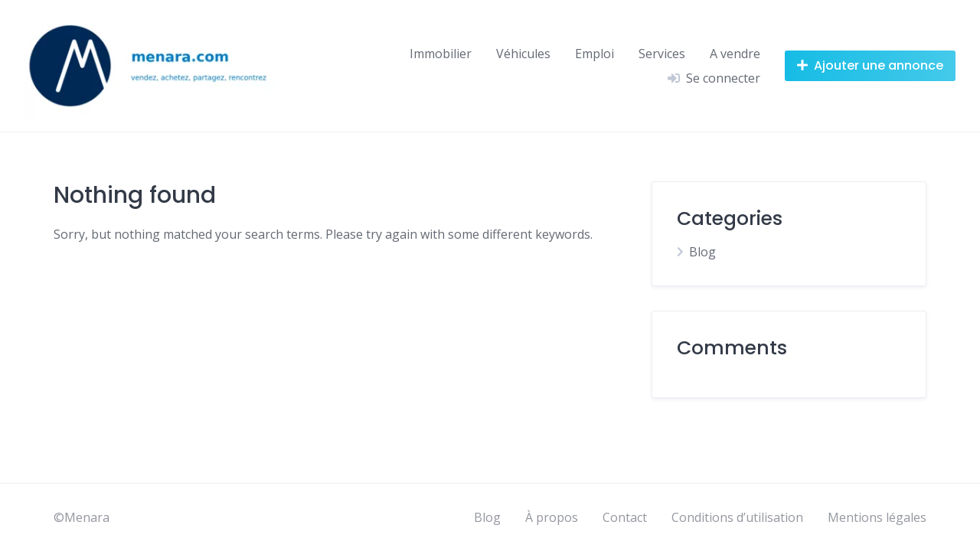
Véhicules (523, 54)
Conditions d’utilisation (737, 517)
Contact (625, 517)
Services (662, 54)
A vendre (735, 54)
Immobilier (441, 54)
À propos (552, 517)
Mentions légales (877, 517)
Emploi (595, 54)
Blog (702, 252)
